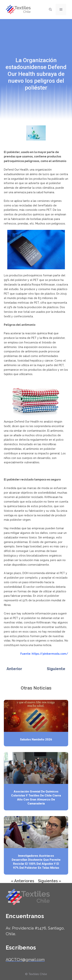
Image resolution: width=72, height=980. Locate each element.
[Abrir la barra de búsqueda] (50, 10)
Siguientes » (50, 881)
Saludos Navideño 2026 (36, 739)
